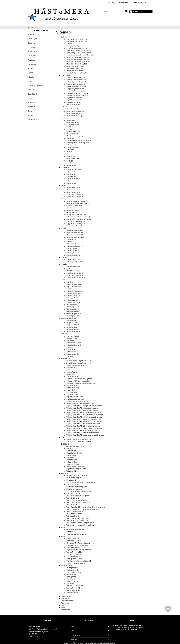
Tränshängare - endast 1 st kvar (77, 467)
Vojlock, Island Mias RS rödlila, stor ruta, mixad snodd (84, 428)
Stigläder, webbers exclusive (76, 399)
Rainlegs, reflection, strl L (75, 291)
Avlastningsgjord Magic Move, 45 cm (79, 363)
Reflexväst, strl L (72, 350)
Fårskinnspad (71, 368)
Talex (74, 643)
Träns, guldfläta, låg (73, 516)
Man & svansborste (73, 134)
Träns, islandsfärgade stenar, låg (77, 521)
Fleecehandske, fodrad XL (75, 235)
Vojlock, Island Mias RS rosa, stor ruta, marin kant (83, 424)
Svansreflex (70, 356)
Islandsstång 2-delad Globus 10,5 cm (79, 50)
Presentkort (70, 584)
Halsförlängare (71, 320)
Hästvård (31, 77)
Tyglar (30, 111)
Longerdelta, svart (72, 323)
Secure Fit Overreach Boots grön (77, 91)
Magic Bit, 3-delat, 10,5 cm (75, 66)
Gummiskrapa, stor (73, 125)
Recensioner (65, 603)
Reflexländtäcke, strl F (74, 343)
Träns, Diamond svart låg (75, 512)
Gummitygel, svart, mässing (76, 530)
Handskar (31, 69)
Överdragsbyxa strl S (73, 316)
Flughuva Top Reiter (73, 188)
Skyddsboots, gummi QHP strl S (77, 95)
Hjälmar (31, 73)
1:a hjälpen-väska (72, 568)
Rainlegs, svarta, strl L (74, 293)
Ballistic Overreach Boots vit (76, 84)
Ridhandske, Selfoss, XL (75, 246)
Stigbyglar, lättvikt (72, 395)
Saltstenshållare (72, 462)
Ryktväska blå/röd (72, 145)
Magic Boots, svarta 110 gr (75, 111)
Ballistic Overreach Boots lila (76, 77)
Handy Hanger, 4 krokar (74, 453)
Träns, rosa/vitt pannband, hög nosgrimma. (81, 523)
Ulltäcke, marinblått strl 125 (76, 563)
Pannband (70, 289)
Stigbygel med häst (73, 386)
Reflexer (31, 90)
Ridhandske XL (72, 244)
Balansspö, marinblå (73, 179)
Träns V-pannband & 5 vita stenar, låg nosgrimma (83, 509)
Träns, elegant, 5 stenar (74, 514)
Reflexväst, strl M (72, 352)
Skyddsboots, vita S (73, 102)
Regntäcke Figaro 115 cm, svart (77, 545)
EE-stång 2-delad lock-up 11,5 (77, 48)
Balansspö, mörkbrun (74, 181)
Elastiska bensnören (73, 539)
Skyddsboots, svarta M (74, 98)
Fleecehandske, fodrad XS (75, 237)
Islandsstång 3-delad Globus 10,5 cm (79, 53)
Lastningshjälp (71, 577)
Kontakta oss (125, 3)
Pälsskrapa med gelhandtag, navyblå (79, 140)
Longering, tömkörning (36, 86)
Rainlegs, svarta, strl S (74, 296)
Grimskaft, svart (72, 208)
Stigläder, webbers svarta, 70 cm (77, 401)
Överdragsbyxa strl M (74, 314)
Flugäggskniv (71, 120)
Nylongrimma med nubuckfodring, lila (79, 219)
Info (62, 605)
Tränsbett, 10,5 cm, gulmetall (76, 73)
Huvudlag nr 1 (71, 480)
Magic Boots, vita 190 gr (75, 116)
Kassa (148, 3)
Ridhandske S (71, 242)
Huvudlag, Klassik (72, 485)
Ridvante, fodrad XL (73, 253)
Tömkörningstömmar (73, 332)
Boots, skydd (32, 39)
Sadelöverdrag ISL (73, 377)
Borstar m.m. (32, 47)
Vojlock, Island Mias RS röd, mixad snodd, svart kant (84, 426)
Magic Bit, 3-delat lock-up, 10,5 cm (78, 62)
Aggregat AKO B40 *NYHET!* (76, 446)
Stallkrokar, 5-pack (73, 464)
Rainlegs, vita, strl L (73, 298)
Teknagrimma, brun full (74, 226)
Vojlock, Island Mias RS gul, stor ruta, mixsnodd (82, 408)
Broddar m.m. (33, 52)
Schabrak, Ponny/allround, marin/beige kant (81, 383)
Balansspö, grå (71, 174)
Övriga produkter (34, 120)
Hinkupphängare (72, 455)
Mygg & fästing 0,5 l (73, 192)
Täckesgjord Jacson (73, 557)
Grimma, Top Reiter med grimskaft (78, 203)
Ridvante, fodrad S (73, 251)
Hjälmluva (70, 282)
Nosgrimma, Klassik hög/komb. (77, 487)
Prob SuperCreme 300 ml (75, 197)
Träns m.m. (32, 107)
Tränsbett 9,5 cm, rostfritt (75, 68)
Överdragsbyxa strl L (73, 311)
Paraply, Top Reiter (73, 581)
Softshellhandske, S (73, 255)
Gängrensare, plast (73, 158)
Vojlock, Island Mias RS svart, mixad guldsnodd (82, 431)
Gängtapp (70, 161)
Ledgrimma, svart (72, 212)
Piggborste (70, 138)
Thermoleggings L (72, 305)
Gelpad (69, 370)
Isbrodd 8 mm (71, 165)
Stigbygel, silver (72, 390)
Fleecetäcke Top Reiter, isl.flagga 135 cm (80, 543)
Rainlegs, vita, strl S (73, 302)
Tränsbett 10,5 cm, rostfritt (75, 71)
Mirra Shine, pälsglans (74, 271)
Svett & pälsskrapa (73, 147)
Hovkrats (69, 129)
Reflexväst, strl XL (72, 354)
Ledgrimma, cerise (73, 210)
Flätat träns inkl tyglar (74, 478)
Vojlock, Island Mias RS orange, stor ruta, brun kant (84, 419)
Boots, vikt (32, 43)
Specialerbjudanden (68, 601)
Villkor (112, 3)
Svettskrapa (70, 149)
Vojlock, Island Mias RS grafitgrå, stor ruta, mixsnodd (84, 406)
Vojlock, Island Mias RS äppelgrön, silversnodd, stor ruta (85, 435)
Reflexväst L (71, 347)
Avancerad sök (66, 596)
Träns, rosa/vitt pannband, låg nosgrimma (80, 525)
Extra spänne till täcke (74, 541)
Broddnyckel (71, 156)
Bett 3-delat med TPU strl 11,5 (77, 41)
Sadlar (30, 98)
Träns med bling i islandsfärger (77, 500)
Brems (69, 269)
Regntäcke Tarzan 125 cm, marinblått (79, 550)
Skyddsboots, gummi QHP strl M (77, 93)
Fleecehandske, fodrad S (75, 233)
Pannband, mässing (73, 494)
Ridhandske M (71, 239)
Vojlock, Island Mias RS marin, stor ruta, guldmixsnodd (85, 415)
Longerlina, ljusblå (73, 329)
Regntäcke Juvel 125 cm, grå (76, 548)
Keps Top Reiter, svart (74, 287)
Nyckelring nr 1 (71, 579)
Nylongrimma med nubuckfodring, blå (79, 217)
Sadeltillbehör (33, 94)
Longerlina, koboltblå (73, 325)
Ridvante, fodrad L (73, 248)
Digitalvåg (70, 449)
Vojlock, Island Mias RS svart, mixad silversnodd (83, 433)
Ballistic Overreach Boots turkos (77, 82)
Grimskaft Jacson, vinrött (75, 206)
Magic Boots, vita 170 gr (75, 113)
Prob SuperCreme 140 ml (75, 194)
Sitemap (34, 27)
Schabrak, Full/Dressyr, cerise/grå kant (79, 379)
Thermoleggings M (73, 307)
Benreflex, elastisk (73, 336)
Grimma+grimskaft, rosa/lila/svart (77, 201)
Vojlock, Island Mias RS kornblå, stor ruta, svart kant (84, 413)
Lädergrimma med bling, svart (76, 215)
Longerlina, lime (72, 327)
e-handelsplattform (90, 643)
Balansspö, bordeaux (74, 172)
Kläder (30, 81)
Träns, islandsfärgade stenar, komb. (78, 518)
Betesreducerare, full (73, 266)
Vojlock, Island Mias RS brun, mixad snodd (81, 404)
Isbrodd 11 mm (71, 163)
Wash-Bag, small (72, 593)
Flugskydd (32, 60)
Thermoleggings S (73, 309)
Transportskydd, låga (73, 104)
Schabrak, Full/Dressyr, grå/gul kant (78, 381)
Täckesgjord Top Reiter (74, 559)
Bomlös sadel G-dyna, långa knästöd (79, 442)
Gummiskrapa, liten (73, 122)
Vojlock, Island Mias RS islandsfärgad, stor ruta (82, 410)
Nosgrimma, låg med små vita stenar (79, 491)
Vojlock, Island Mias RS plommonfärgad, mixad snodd (84, 422)
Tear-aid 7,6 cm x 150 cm (75, 552)
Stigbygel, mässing (73, 388)
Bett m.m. (31, 35)
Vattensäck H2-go (72, 471)
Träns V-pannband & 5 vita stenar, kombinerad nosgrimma (86, 507)
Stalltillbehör (32, 103)
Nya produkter (66, 599)
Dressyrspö (32, 56)
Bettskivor (70, 44)
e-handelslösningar (109, 643)
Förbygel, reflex (72, 338)
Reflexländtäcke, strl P (74, 345)
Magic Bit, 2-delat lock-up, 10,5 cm (78, 57)
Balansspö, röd (71, 183)
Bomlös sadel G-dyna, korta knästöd (79, 440)
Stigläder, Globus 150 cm (75, 397)
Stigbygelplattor (72, 392)
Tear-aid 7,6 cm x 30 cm (74, 554)
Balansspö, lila (71, 176)
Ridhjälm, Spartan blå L (74, 262)
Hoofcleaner (71, 127)
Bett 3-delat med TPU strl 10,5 (77, 39)
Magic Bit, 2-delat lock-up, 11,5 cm (78, 59)
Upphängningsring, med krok (76, 469)
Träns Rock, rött (72, 505)
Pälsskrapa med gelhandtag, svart (78, 143)
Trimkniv (69, 152)
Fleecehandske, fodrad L (75, 230)
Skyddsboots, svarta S (74, 100)
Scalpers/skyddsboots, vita (75, 89)
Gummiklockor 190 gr (74, 109)
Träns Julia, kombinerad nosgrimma (78, 496)
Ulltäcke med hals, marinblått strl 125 (79, 561)
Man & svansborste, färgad (75, 136)
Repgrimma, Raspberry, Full (76, 224)
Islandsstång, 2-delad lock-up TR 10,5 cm (80, 55)
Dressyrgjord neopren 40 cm (76, 365)
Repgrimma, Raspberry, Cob (76, 221)
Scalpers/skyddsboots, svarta (76, 86)
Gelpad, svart (71, 374)
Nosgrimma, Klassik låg (74, 489)
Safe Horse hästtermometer (76, 278)
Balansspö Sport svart (74, 170)
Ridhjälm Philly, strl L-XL (75, 260)
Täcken (31, 115)
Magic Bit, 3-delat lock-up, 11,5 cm (78, 64)
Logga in (138, 3)
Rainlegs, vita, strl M (73, 300)
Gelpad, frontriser (72, 372)
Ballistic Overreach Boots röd (76, 80)
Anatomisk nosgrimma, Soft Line (77, 476)
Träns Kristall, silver (73, 498)
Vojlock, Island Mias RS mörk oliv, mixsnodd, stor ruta (84, 417)
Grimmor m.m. (33, 64)
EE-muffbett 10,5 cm (73, 46)
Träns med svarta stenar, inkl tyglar (78, 503)
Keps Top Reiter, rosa (74, 284)
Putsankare (70, 458)
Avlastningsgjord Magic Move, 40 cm (79, 361)
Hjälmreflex (70, 341)
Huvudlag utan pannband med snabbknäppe (81, 482)
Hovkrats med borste (73, 131)
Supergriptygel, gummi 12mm (76, 534)
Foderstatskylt (71, 451)
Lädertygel (70, 532)
